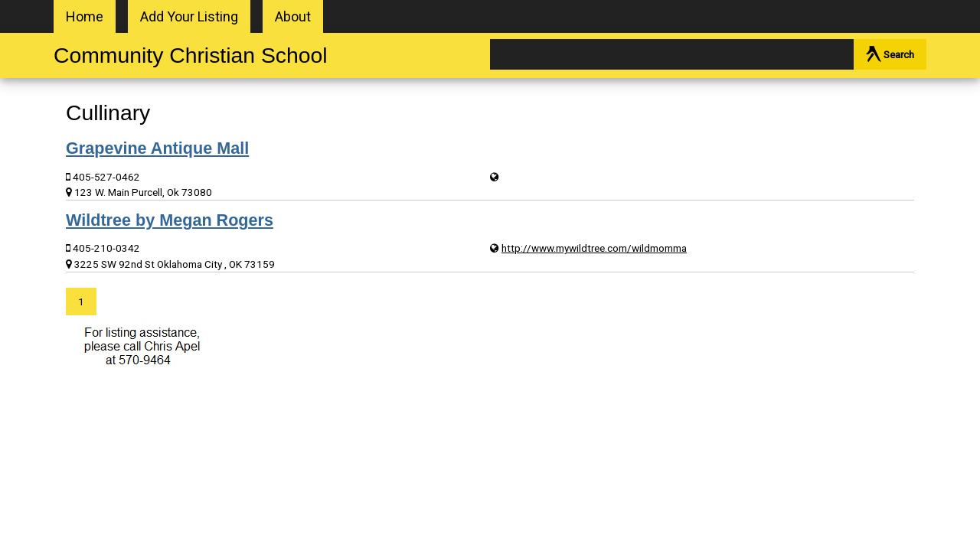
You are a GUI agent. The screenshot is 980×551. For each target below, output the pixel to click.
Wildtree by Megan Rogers (170, 220)
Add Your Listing (189, 16)
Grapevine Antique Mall (157, 148)
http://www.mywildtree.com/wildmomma (594, 248)
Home (85, 16)
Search (890, 54)
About (293, 16)
